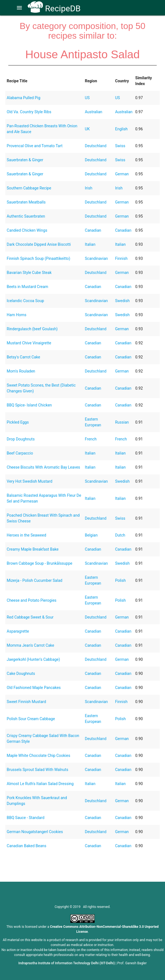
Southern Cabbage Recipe (29, 188)
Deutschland (96, 146)
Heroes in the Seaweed (26, 535)
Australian (94, 112)
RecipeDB (54, 8)
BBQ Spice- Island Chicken (29, 405)
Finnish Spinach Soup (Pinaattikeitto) (38, 258)
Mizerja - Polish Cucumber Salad (34, 580)
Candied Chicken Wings (27, 230)
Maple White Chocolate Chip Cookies (38, 756)
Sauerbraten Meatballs (26, 202)
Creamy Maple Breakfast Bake (33, 549)
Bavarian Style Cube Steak (29, 273)
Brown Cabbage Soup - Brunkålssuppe (39, 563)
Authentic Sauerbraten (26, 216)
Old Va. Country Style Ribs (29, 112)
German (122, 174)
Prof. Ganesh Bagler (132, 963)
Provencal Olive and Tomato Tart (35, 146)
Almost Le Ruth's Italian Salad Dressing (40, 784)
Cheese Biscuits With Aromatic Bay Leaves (43, 467)
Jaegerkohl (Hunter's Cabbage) (33, 659)
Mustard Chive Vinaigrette (29, 343)
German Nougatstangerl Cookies (35, 832)
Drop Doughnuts (21, 439)
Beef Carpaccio (20, 453)
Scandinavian (96, 258)
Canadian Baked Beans (26, 846)
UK (87, 129)
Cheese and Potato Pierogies (32, 600)
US (87, 98)
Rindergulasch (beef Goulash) (32, 329)
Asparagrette (18, 631)
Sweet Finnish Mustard (26, 702)
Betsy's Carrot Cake (23, 357)
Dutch (120, 535)
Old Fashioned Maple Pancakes (34, 688)
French (91, 439)
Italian (90, 244)
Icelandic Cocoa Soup (25, 301)
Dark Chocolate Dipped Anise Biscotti (39, 244)
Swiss (120, 146)
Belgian (91, 535)
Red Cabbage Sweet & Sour (30, 617)
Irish (89, 188)
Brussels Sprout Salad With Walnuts (37, 770)
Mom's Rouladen (21, 371)
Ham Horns (16, 315)
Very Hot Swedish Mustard (29, 481)
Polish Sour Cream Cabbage (31, 719)
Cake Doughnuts (21, 673)
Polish (120, 580)
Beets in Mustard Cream (27, 287)
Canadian (93, 230)
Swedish (123, 301)
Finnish (121, 258)
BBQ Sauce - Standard (25, 818)
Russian (122, 422)
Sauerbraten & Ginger (25, 160)
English (121, 129)
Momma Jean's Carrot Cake (30, 645)
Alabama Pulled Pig (23, 98)
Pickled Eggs (18, 422)
